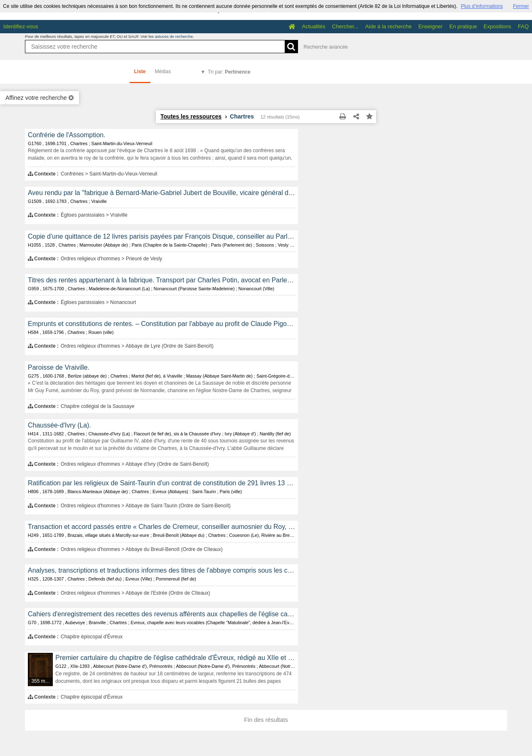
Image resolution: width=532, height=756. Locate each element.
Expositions (498, 26)
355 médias (42, 681)
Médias (163, 72)
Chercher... (345, 26)
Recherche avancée (326, 47)
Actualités (313, 26)
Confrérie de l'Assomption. (67, 135)
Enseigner (430, 26)
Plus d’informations (482, 6)
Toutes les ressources (191, 116)
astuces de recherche (174, 36)
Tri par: (229, 72)
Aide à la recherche (388, 26)
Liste (140, 72)
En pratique (463, 26)
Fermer (521, 6)
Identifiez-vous (21, 26)
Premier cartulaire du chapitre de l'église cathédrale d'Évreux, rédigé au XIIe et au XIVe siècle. (175, 658)
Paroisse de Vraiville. (59, 367)
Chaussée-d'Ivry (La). (59, 425)
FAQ (523, 26)
